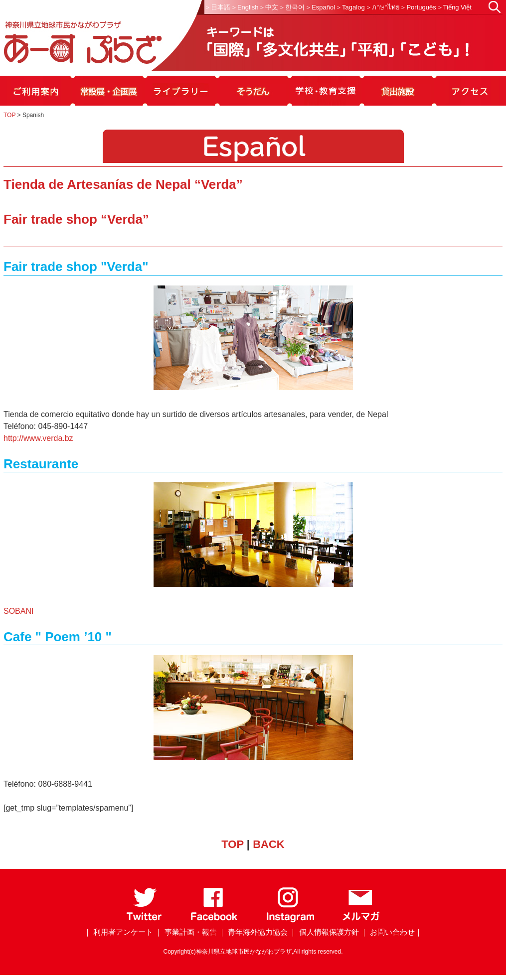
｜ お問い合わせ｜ (391, 932)
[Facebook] (214, 920)
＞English (245, 7)
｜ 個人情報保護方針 (324, 932)
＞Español (320, 7)
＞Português (418, 7)
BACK (269, 844)
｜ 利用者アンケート (118, 932)
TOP (9, 115)
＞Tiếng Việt (454, 7)
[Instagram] (290, 920)
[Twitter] (144, 920)
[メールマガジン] (361, 920)
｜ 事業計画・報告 (185, 932)
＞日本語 (217, 7)
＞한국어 (292, 7)
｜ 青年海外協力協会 (253, 932)
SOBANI (18, 611)
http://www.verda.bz (38, 438)
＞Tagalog (350, 7)
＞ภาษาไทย (383, 7)
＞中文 (268, 7)
